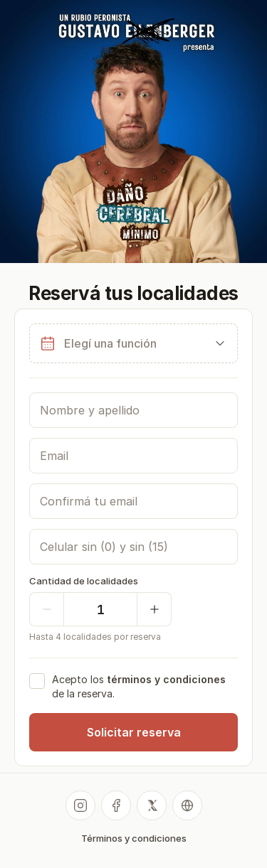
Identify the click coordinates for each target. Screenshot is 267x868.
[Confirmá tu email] (133, 501)
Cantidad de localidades (84, 581)
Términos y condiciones (134, 838)
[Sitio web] (187, 805)
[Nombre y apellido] (133, 410)
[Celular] (133, 547)
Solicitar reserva (134, 732)
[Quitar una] (46, 609)
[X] (152, 805)
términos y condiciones (166, 679)
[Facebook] (116, 805)
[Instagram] (80, 805)
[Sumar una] (155, 609)
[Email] (133, 456)
